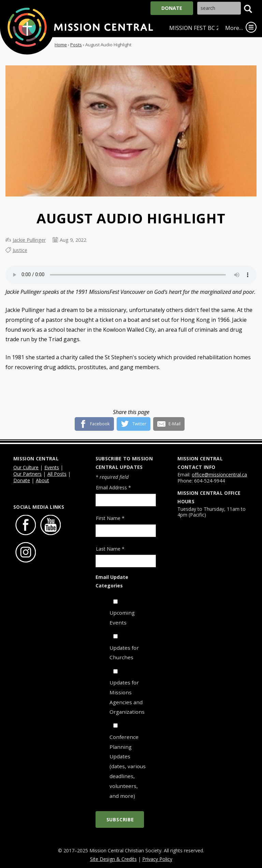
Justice (20, 250)
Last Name (110, 549)
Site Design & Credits (113, 859)
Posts (76, 45)
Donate (172, 8)
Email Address (113, 487)
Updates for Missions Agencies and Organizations (127, 697)
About (42, 480)
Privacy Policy (157, 859)
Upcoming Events (122, 618)
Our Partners (27, 474)
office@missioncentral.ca (219, 475)
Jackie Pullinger (29, 240)
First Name (110, 518)
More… (234, 28)
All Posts (57, 474)
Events (52, 467)
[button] (248, 9)
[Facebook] (94, 421)
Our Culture (26, 467)
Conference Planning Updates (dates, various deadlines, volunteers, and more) (128, 766)
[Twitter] (134, 421)
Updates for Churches (124, 653)
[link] (251, 27)
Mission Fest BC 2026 (199, 28)
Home (61, 45)
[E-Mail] (169, 421)
